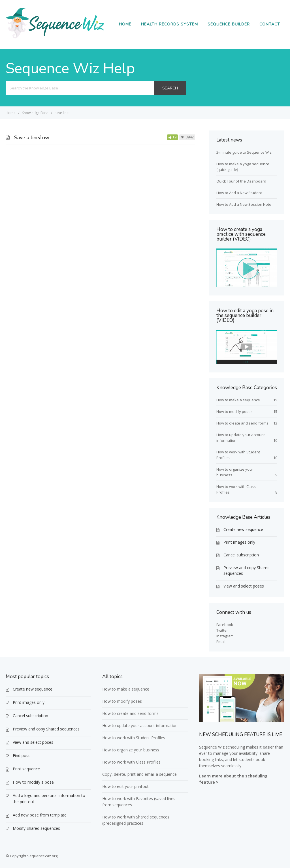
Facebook (225, 625)
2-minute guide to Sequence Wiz (244, 152)
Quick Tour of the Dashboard (241, 181)
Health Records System (169, 24)
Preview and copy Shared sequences (247, 570)
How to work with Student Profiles (134, 738)
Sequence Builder (229, 24)
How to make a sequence (238, 400)
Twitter (222, 630)
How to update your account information (140, 726)
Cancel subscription (241, 555)
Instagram (225, 636)
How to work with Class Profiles (131, 762)
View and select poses (244, 586)
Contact (270, 24)
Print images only (239, 542)
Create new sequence (243, 529)
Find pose (22, 756)
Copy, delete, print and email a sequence (139, 774)
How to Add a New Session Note (244, 204)
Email (221, 642)
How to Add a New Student (239, 193)
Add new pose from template (40, 815)
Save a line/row (32, 138)
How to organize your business (131, 750)
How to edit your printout (125, 786)
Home (125, 24)
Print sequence (26, 769)
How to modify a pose (33, 782)
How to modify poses (234, 412)
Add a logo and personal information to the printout (49, 799)
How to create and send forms (242, 423)
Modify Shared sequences (36, 828)
